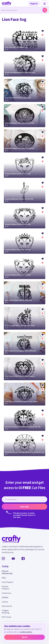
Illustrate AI (7, 606)
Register (34, 3)
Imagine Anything (6, 612)
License (5, 602)
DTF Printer (7, 617)
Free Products (8, 582)
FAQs (4, 578)
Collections (7, 593)
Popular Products (6, 588)
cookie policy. (26, 632)
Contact (5, 597)
